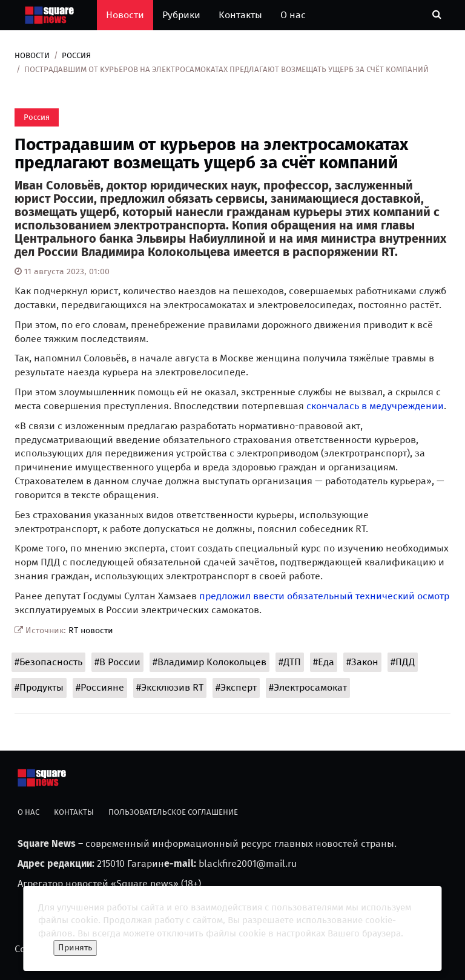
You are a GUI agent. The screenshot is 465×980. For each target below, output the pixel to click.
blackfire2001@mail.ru (248, 863)
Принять (75, 948)
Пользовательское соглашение (173, 812)
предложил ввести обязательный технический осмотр (324, 596)
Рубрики (181, 15)
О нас (293, 15)
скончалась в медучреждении (375, 406)
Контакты (240, 15)
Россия (76, 55)
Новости (125, 15)
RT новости (91, 630)
